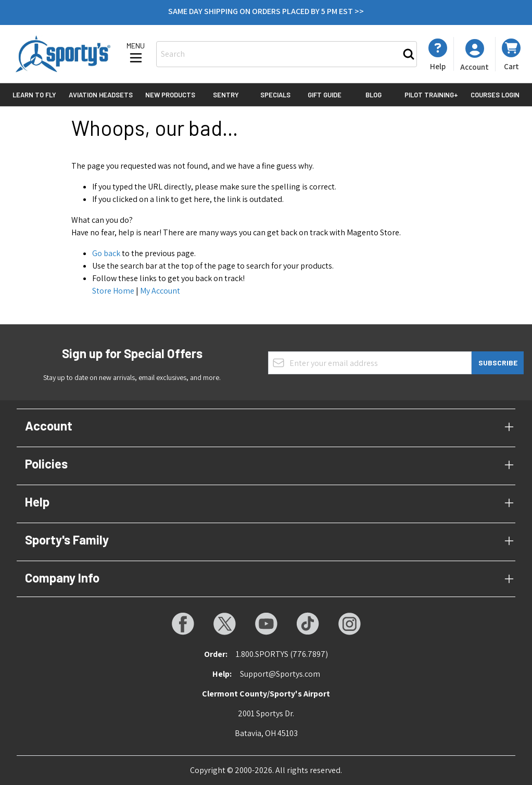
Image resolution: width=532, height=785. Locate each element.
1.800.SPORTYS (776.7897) (282, 654)
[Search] (409, 54)
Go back (106, 253)
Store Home (113, 291)
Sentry (226, 95)
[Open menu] (136, 54)
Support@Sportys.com (280, 674)
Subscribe (498, 363)
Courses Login (495, 95)
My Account (160, 291)
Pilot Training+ (431, 95)
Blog (373, 95)
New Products (170, 95)
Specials (275, 95)
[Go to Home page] (63, 54)
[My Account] (438, 55)
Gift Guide (325, 95)
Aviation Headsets (101, 95)
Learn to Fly (34, 95)
